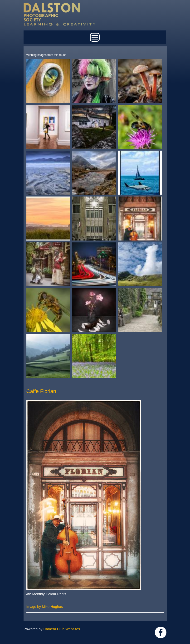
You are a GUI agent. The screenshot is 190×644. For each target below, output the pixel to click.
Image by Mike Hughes (45, 607)
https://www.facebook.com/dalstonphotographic (161, 632)
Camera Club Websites (62, 629)
